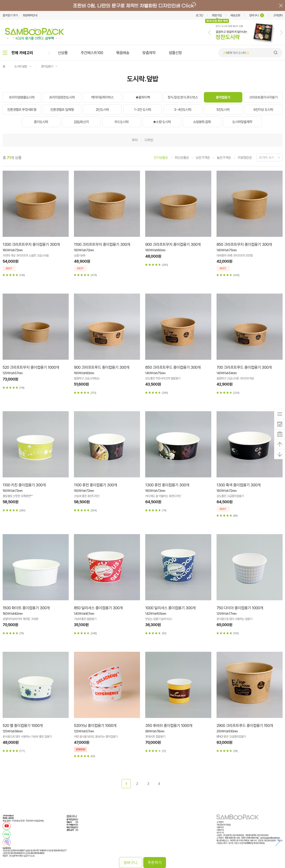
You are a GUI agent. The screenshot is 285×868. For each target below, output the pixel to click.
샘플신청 (175, 53)
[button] (209, 32)
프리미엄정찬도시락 (62, 97)
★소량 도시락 (162, 122)
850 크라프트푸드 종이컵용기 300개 (173, 367)
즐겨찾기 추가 (10, 15)
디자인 (149, 140)
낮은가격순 (203, 158)
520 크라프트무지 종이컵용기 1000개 (31, 367)
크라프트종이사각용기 (263, 97)
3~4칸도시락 (183, 110)
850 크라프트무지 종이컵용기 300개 (244, 244)
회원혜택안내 (30, 15)
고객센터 (278, 15)
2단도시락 (102, 110)
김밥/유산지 (81, 122)
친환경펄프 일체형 (62, 110)
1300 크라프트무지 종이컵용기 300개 (31, 244)
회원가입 (217, 15)
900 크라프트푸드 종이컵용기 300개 (102, 367)
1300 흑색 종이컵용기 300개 (239, 485)
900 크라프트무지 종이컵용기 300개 (173, 244)
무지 (135, 140)
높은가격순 (224, 158)
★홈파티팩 (143, 97)
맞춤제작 (149, 53)
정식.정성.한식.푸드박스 (183, 97)
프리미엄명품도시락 (22, 97)
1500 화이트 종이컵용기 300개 (26, 608)
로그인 (199, 15)
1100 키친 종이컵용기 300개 (24, 485)
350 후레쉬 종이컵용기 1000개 (169, 725)
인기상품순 (161, 158)
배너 (142, 5)
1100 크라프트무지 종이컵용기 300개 (102, 244)
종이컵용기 (47, 66)
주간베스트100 (92, 53)
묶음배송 (123, 53)
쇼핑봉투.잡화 (202, 122)
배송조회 (235, 15)
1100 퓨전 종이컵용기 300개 (95, 485)
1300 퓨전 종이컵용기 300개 (167, 485)
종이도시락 (41, 122)
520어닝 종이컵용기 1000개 (95, 725)
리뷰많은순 (245, 158)
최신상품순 (182, 158)
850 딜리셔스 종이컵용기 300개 (98, 608)
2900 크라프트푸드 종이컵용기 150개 (245, 725)
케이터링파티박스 (102, 97)
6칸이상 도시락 (263, 110)
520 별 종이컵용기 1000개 (23, 725)
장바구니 (257, 15)
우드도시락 (122, 122)
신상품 (63, 53)
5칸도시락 (223, 110)
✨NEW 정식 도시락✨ (236, 53)
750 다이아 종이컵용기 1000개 (240, 608)
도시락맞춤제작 (242, 122)
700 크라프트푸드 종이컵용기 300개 (244, 367)
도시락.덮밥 (21, 66)
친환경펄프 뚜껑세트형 (22, 110)
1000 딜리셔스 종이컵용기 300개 (170, 608)
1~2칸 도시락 (143, 110)
